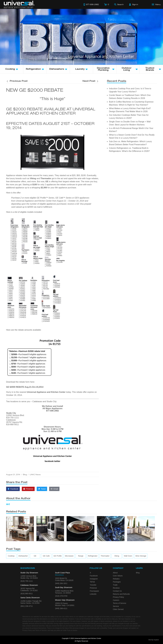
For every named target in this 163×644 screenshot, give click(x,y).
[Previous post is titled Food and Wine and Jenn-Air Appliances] (17, 81)
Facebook (94, 576)
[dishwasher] (23, 556)
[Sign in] (134, 4)
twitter (57, 461)
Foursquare (94, 591)
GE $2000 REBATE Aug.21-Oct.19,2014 (25, 387)
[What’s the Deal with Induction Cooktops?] (80, 529)
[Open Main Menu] (156, 4)
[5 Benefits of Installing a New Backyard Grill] (141, 529)
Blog (25, 474)
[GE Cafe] (46, 556)
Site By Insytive (154, 640)
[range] (81, 556)
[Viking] (117, 556)
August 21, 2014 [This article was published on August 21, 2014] (13, 474)
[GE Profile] (58, 556)
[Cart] (107, 4)
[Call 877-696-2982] (91, 4)
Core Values (118, 576)
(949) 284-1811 (61, 583)
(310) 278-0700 (61, 596)
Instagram (94, 579)
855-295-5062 (49, 624)
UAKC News (35, 474)
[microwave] (69, 556)
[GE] (35, 556)
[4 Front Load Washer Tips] (111, 529)
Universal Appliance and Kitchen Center (46, 392)
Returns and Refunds (121, 594)
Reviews (116, 588)
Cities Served (118, 609)
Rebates (116, 579)
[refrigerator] (93, 556)
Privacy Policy (118, 597)
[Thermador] (105, 556)
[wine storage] (141, 556)
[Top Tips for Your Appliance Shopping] (20, 529)
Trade (115, 585)
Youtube (93, 585)
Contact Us (117, 591)
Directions (59, 575)
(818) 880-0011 (27, 594)
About (115, 573)
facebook (49, 461)
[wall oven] (128, 556)
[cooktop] (11, 556)
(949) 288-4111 (61, 608)
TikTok (92, 582)
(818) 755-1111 (27, 581)
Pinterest (93, 588)
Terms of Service (120, 603)
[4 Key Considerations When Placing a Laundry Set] (50, 529)
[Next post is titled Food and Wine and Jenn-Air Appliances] (91, 81)
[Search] (119, 4)
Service (116, 606)
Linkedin (93, 594)
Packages (117, 582)
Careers (116, 600)
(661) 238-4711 (27, 606)
